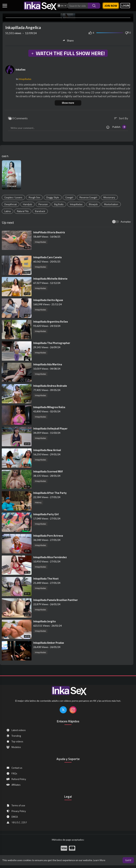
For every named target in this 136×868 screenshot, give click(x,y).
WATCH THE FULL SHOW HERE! (68, 53)
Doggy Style (53, 197)
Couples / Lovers (13, 197)
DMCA (12, 817)
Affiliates (13, 785)
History (38, 502)
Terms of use (16, 805)
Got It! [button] (128, 860)
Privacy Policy (16, 811)
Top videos (15, 741)
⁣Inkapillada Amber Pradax (49, 643)
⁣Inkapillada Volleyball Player (50, 429)
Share (68, 40)
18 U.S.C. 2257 (17, 822)
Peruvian (43, 204)
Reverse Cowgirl (88, 197)
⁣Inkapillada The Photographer (52, 343)
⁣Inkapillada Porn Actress (48, 536)
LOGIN (125, 6)
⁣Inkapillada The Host (46, 579)
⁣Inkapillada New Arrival (47, 450)
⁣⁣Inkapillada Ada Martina (48, 364)
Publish (119, 127)
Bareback (40, 211)
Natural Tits (23, 211)
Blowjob (93, 204)
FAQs (12, 773)
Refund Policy (16, 779)
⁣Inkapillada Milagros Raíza (49, 407)
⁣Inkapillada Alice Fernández (50, 557)
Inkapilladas (25, 79)
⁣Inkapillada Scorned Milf (48, 471)
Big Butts (59, 204)
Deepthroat (11, 204)
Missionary (109, 197)
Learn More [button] (99, 860)
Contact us (14, 768)
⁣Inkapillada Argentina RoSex (51, 322)
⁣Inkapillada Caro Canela (47, 257)
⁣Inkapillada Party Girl (46, 514)
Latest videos (16, 730)
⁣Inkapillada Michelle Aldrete (50, 279)
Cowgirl (69, 197)
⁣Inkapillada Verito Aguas (48, 300)
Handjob (28, 204)
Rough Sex (34, 197)
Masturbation (111, 204)
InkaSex (21, 69)
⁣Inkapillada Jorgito (45, 621)
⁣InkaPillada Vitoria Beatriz (49, 232)
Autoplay (126, 222)
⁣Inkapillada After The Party (50, 493)
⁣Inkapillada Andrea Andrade (50, 386)
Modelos (14, 747)
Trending (14, 736)
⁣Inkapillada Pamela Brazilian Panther (56, 600)
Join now (111, 6)
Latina (8, 211)
